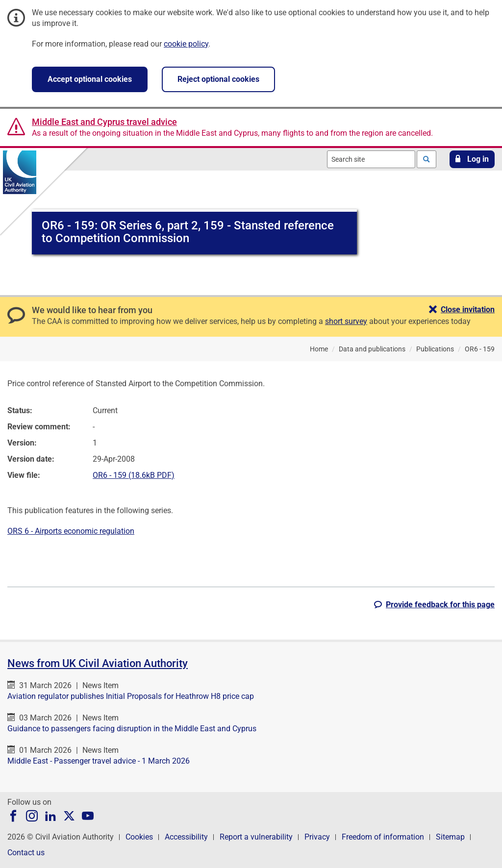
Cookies (139, 837)
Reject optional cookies (218, 79)
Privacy (317, 837)
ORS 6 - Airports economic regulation (71, 531)
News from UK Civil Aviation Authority (98, 663)
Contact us (26, 853)
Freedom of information (383, 837)
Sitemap (450, 837)
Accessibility (186, 837)
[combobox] (371, 159)
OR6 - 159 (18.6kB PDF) (134, 475)
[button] (472, 159)
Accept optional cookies (90, 79)
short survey (346, 321)
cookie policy (186, 44)
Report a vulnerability (256, 837)
